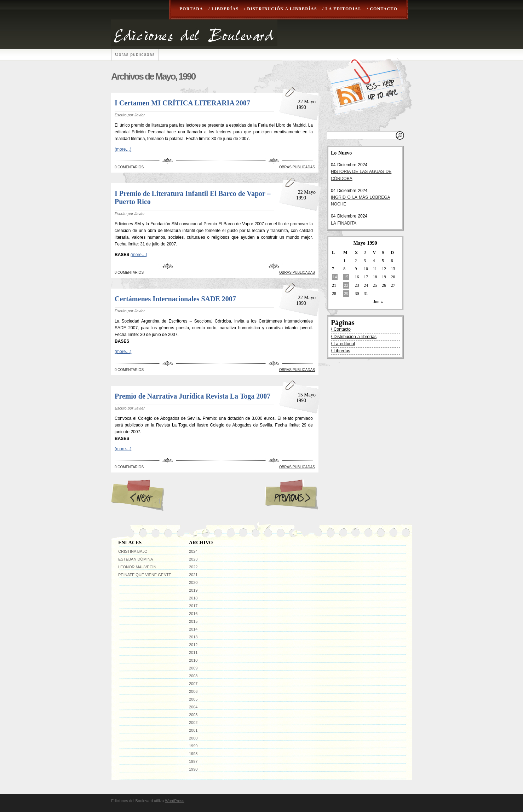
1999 (193, 746)
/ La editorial (342, 9)
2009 (193, 668)
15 (346, 277)
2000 (193, 738)
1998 (193, 754)
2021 (193, 575)
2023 (193, 559)
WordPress (174, 801)
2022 (193, 567)
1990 (193, 769)
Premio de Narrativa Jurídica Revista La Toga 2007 (192, 396)
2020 (193, 582)
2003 (193, 715)
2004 (193, 707)
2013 (193, 637)
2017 (193, 606)
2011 (193, 652)
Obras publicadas (135, 54)
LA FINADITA (344, 223)
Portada (191, 9)
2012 (193, 645)
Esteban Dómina (136, 559)
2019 (193, 590)
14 (335, 277)
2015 (193, 621)
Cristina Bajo (133, 551)
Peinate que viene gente (145, 575)
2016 (193, 614)
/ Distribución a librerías (281, 9)
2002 (193, 723)
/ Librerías (224, 9)
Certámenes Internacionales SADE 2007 (175, 299)
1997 (193, 761)
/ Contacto (382, 9)
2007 (193, 684)
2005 (193, 699)
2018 (193, 598)
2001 (193, 730)
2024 (193, 551)
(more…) (123, 149)
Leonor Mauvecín (137, 567)
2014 (193, 629)
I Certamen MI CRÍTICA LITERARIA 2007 (182, 103)
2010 (193, 660)
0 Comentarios (129, 167)
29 (346, 294)
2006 (193, 691)
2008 (193, 676)
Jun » (378, 302)
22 (346, 285)
